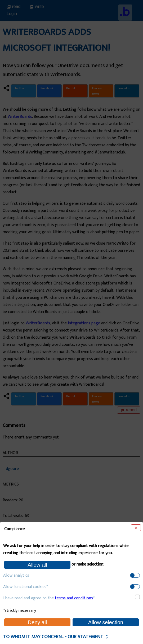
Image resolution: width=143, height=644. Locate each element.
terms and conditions (74, 598)
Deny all (37, 622)
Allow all (37, 565)
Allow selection (106, 622)
